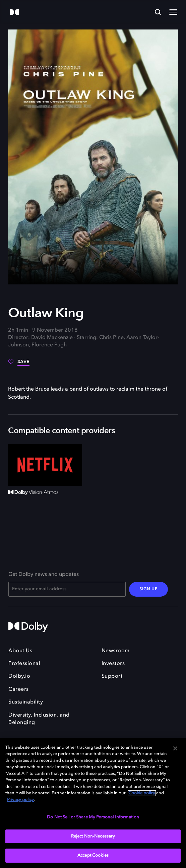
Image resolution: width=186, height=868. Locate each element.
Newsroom (116, 651)
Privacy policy (20, 800)
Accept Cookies (93, 855)
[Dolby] (14, 13)
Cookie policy (142, 793)
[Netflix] (45, 465)
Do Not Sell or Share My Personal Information (93, 817)
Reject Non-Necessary (93, 836)
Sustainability (26, 702)
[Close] (175, 748)
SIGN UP (148, 589)
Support (112, 676)
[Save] (19, 364)
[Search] (158, 12)
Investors (113, 664)
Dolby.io (19, 676)
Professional (24, 664)
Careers (19, 689)
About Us (20, 651)
